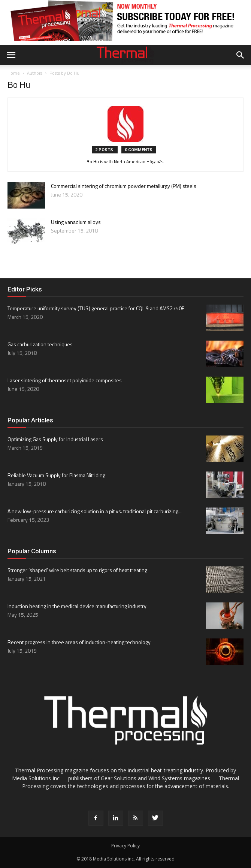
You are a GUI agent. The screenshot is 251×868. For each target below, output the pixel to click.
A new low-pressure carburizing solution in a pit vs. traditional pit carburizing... (95, 511)
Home (14, 73)
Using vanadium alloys (76, 222)
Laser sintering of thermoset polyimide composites (65, 380)
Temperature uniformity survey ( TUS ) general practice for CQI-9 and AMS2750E (96, 308)
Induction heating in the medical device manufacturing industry (77, 606)
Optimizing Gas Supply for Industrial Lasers (55, 439)
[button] (241, 55)
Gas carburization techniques (40, 344)
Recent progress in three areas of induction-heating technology (79, 642)
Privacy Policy (125, 846)
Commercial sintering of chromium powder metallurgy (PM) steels (124, 186)
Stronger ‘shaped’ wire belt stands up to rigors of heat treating (77, 570)
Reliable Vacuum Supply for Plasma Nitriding (56, 475)
